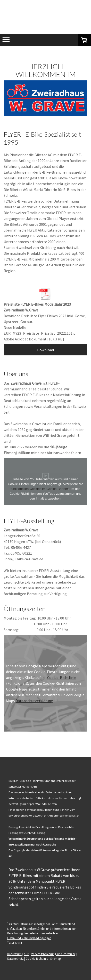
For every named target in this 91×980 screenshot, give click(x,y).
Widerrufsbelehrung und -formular (53, 954)
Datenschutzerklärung (34, 701)
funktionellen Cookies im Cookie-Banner (39, 489)
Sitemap (56, 959)
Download (45, 350)
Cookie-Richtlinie (62, 677)
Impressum (14, 954)
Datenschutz (15, 959)
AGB (26, 954)
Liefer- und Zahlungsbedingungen (29, 938)
